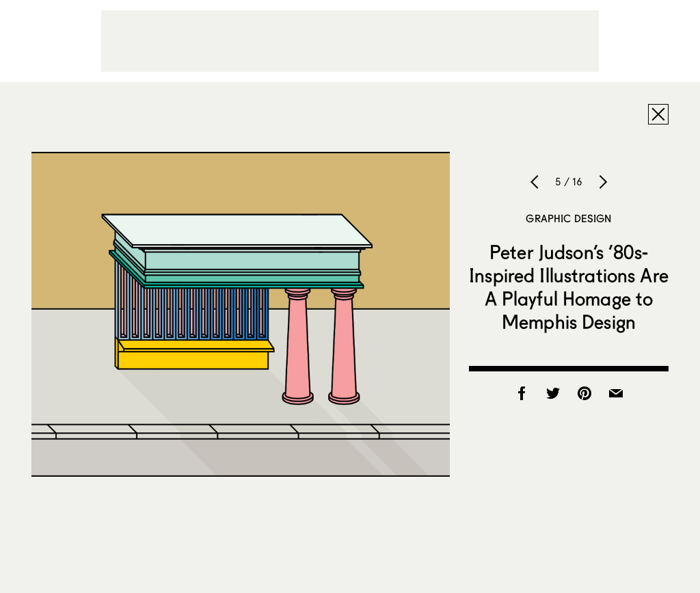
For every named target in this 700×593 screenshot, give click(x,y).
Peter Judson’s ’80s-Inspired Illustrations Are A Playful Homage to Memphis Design (569, 287)
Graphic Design (568, 218)
